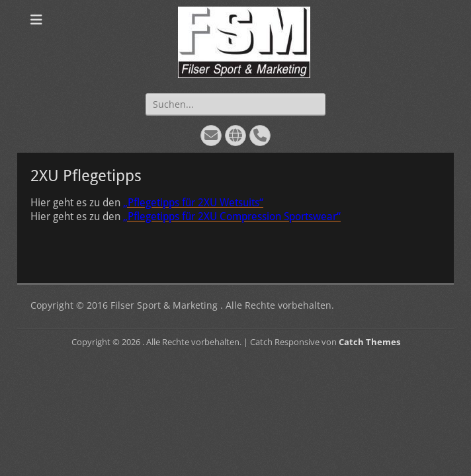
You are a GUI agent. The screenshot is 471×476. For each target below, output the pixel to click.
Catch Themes (369, 342)
